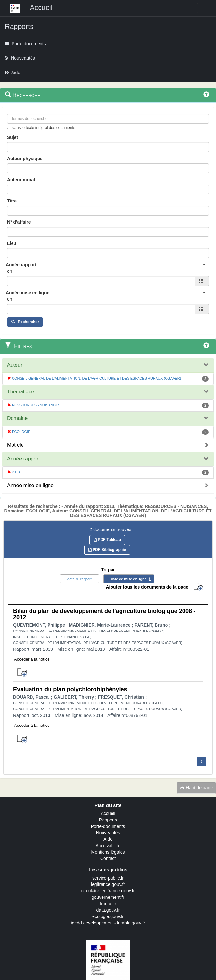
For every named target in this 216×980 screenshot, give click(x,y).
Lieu (12, 243)
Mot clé (15, 445)
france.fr (108, 904)
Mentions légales (108, 852)
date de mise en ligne (129, 579)
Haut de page (196, 788)
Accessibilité (108, 846)
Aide (108, 839)
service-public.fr (108, 878)
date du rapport (80, 579)
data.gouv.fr (108, 910)
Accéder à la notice (32, 659)
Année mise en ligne (30, 485)
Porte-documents (108, 826)
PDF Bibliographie (107, 550)
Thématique (21, 392)
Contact (108, 858)
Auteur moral (21, 180)
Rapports (108, 820)
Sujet (13, 137)
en (10, 271)
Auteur (15, 365)
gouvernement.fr (108, 897)
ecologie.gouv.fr (108, 916)
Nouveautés (108, 833)
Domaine (17, 418)
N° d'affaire (19, 222)
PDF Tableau (107, 540)
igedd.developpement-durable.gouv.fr (108, 923)
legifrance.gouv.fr (108, 884)
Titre (12, 201)
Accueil (108, 813)
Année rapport (23, 459)
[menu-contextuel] (9, 127)
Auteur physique (25, 159)
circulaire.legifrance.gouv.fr (108, 891)
